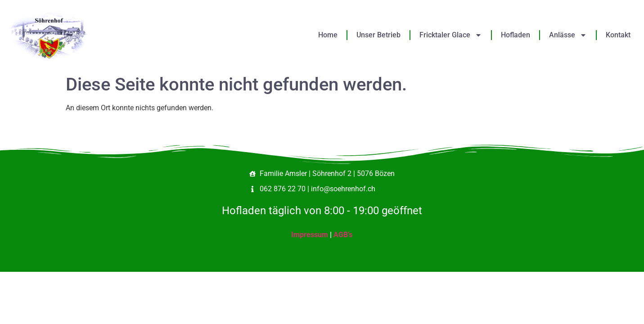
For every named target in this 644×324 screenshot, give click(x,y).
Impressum (310, 235)
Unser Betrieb (378, 35)
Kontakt (618, 35)
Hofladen (516, 35)
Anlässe (568, 35)
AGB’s (343, 235)
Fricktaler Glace (451, 35)
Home (328, 35)
